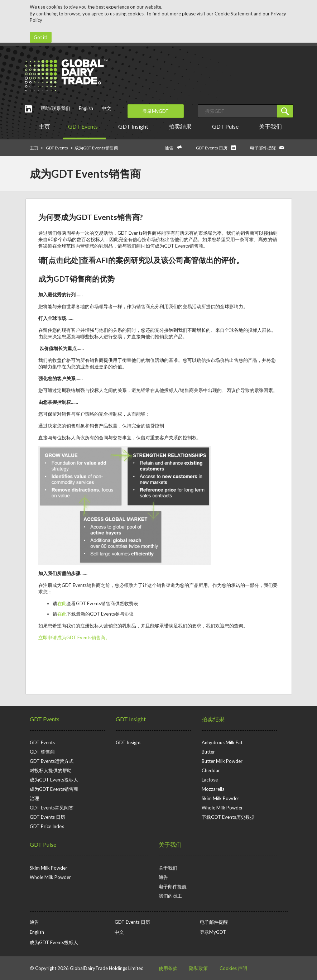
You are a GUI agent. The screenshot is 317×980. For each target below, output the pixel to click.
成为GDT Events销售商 (54, 789)
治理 (34, 798)
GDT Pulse (227, 126)
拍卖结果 (181, 126)
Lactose (210, 780)
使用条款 (168, 968)
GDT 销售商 (42, 752)
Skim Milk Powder (220, 798)
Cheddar (211, 770)
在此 (62, 603)
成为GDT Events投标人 (54, 780)
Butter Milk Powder (222, 761)
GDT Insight (135, 126)
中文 (106, 108)
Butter (208, 752)
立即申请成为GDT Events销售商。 (74, 637)
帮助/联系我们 (55, 108)
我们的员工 (170, 896)
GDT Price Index (47, 826)
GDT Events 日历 (212, 148)
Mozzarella (213, 789)
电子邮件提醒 (263, 148)
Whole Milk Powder (222, 808)
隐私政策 (198, 968)
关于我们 (272, 126)
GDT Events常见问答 (52, 808)
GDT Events (84, 126)
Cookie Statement (234, 14)
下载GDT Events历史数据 (228, 817)
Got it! (41, 37)
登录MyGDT (156, 111)
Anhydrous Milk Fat (222, 742)
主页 (44, 126)
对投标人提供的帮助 (51, 770)
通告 (169, 148)
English (86, 108)
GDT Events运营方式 (52, 761)
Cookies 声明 (233, 968)
